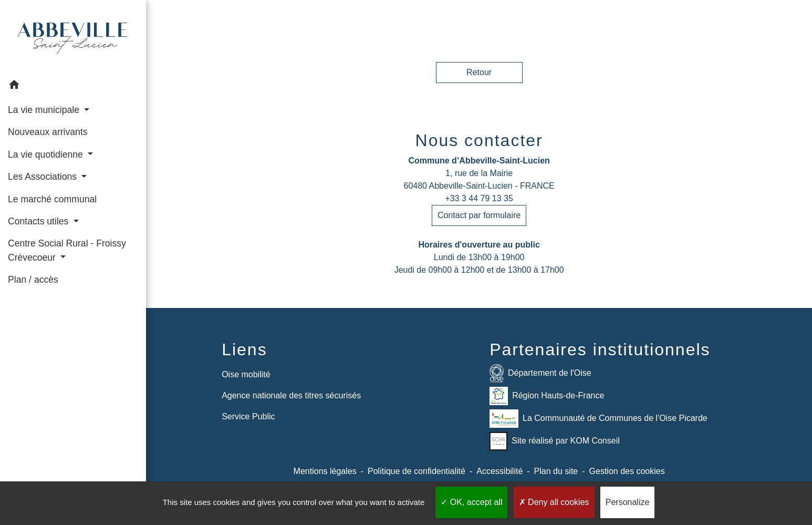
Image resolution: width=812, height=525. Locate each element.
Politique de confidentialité (417, 471)
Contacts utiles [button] (39, 221)
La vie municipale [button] (45, 110)
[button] (73, 86)
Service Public (248, 416)
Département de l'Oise (540, 373)
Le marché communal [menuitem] (52, 199)
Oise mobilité (246, 374)
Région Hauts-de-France (547, 396)
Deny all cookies (554, 502)
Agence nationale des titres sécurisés (291, 395)
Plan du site (556, 471)
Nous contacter (479, 140)
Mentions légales (325, 471)
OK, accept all (471, 502)
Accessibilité (499, 471)
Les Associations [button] (44, 177)
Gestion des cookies (627, 471)
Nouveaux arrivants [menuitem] (48, 132)
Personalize (628, 502)
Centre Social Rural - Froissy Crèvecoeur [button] (67, 250)
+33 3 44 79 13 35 (479, 198)
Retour (479, 72)
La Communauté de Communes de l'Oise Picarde (598, 419)
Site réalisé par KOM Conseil (555, 441)
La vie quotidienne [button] (47, 155)
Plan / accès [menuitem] (33, 280)
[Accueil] (73, 37)
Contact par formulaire (479, 215)
